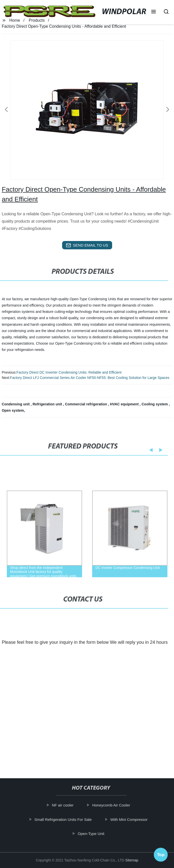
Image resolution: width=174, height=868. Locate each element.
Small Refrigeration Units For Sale (67, 819)
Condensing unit (16, 404)
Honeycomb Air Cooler (115, 805)
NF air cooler (67, 805)
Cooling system (155, 404)
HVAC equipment (125, 404)
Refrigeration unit (48, 404)
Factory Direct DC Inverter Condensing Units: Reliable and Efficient (69, 372)
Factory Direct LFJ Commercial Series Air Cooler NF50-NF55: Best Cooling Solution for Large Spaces (90, 378)
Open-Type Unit (95, 834)
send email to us (87, 245)
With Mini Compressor (133, 819)
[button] (154, 12)
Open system (13, 410)
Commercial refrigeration (86, 404)
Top (161, 853)
